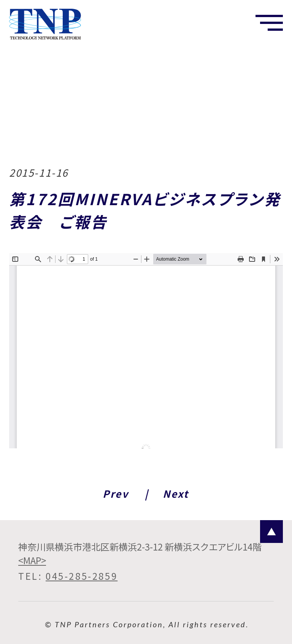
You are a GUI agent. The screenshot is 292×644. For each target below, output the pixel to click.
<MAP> (32, 560)
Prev (116, 494)
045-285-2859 (82, 576)
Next (176, 494)
